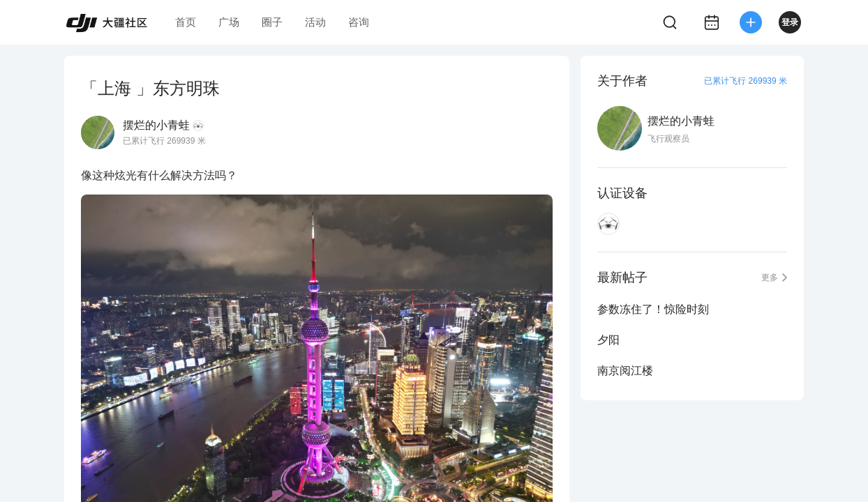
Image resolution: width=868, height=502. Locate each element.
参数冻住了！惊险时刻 (653, 309)
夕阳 (608, 340)
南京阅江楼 (625, 371)
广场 (229, 22)
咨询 (359, 22)
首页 (186, 22)
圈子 (272, 22)
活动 (315, 22)
